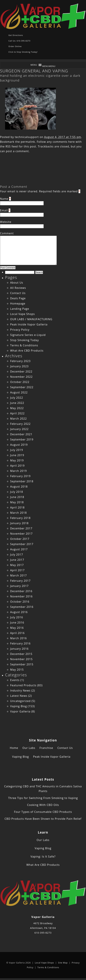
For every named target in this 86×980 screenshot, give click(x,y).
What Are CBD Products (27, 351)
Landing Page (20, 309)
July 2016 (17, 617)
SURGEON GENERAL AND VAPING (34, 71)
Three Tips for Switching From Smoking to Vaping (43, 798)
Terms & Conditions (24, 345)
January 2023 (19, 366)
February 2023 (20, 361)
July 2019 (17, 450)
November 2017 (21, 534)
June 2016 (17, 623)
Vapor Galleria (20, 711)
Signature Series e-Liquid (28, 335)
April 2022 (17, 413)
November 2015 (21, 659)
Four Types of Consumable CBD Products (43, 812)
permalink (28, 142)
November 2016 (21, 596)
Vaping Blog (19, 706)
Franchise (46, 748)
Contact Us (18, 293)
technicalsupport (27, 137)
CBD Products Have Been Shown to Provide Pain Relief (43, 819)
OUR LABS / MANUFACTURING (31, 319)
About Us (17, 283)
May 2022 (17, 408)
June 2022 (17, 403)
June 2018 (17, 497)
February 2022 (20, 424)
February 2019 (20, 476)
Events (15, 680)
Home (14, 748)
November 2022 (21, 377)
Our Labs (29, 748)
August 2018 (19, 487)
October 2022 (20, 382)
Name (4, 199)
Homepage (18, 303)
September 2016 (22, 607)
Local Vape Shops (23, 314)
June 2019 (17, 455)
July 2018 (17, 492)
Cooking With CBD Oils (43, 805)
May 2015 (17, 670)
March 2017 (18, 575)
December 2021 (21, 434)
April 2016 (17, 633)
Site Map (63, 963)
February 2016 (20, 643)
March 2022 (18, 419)
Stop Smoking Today (25, 340)
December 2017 (21, 528)
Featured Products (23, 685)
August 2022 (19, 392)
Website (6, 222)
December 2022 (21, 371)
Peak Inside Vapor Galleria (29, 324)
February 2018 (20, 518)
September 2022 (22, 387)
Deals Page (18, 298)
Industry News (20, 691)
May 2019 (17, 460)
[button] (49, 66)
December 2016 (21, 591)
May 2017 (17, 565)
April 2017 (17, 570)
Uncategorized (20, 701)
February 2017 (20, 581)
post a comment (17, 151)
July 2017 (17, 555)
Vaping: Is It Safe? (43, 857)
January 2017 (19, 586)
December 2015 (21, 654)
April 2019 (17, 466)
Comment (7, 233)
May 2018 (17, 502)
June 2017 (17, 560)
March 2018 (18, 513)
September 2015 (22, 664)
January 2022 (19, 429)
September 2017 (22, 544)
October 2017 (20, 539)
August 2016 (19, 612)
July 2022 (17, 398)
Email (4, 210)
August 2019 (19, 445)
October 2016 (20, 602)
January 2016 (19, 649)
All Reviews (18, 288)
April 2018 (17, 507)
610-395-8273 (43, 933)
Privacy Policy (20, 330)
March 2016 (18, 638)
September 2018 (22, 481)
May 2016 (17, 628)
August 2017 (19, 549)
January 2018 (19, 523)
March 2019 (18, 471)
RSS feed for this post (21, 146)
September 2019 (22, 439)
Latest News (19, 696)
